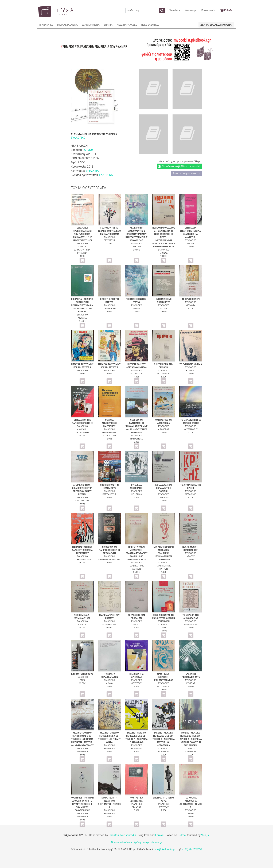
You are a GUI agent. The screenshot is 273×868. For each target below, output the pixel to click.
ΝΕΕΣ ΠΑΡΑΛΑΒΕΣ (127, 25)
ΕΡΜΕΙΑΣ (191, 683)
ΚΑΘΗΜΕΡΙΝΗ (191, 624)
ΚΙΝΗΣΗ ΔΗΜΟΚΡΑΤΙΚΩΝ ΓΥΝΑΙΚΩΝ (82, 250)
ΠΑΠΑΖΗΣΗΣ (137, 439)
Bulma (182, 835)
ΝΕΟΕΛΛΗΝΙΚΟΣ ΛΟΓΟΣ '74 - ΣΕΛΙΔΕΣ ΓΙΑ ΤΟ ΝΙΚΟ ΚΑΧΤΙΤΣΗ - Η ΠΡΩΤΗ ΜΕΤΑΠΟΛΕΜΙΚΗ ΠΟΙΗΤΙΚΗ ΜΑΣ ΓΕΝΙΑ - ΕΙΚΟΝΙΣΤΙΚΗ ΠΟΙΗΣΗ (164, 237)
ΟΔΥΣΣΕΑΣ (136, 683)
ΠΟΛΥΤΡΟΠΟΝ (109, 624)
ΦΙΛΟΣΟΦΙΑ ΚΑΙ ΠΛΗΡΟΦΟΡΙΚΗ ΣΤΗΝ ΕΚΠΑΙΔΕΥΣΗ (109, 550)
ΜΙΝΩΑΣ (164, 253)
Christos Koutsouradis (122, 835)
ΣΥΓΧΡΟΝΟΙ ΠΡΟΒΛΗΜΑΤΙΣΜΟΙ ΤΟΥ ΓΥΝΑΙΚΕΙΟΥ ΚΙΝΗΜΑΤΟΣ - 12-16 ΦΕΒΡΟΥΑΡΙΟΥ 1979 (82, 234)
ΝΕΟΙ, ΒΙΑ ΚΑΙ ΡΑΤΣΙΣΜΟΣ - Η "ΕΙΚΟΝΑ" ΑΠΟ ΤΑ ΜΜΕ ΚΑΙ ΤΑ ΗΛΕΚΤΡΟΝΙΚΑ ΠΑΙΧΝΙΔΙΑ (136, 426)
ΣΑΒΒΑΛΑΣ (164, 497)
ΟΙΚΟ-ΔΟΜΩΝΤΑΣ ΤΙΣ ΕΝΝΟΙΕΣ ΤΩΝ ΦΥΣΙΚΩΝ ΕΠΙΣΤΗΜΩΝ (164, 618)
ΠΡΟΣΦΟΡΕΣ (46, 25)
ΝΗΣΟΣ (191, 244)
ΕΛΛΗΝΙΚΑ (106, 175)
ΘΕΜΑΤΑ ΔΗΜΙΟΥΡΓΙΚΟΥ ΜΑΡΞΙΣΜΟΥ (109, 423)
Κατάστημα (191, 10)
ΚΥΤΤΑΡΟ (191, 371)
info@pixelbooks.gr (165, 849)
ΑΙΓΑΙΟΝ (109, 683)
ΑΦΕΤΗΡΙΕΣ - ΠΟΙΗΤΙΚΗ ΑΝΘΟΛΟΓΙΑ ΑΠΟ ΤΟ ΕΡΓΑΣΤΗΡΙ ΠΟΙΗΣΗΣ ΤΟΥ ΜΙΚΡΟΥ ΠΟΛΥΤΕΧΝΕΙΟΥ (82, 804)
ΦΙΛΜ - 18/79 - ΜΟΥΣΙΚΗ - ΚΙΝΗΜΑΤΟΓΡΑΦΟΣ (164, 677)
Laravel (160, 835)
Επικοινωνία (208, 10)
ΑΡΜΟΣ (89, 150)
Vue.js (205, 835)
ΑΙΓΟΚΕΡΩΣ (163, 429)
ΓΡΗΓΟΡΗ (136, 247)
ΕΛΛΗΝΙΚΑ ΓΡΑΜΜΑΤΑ (109, 560)
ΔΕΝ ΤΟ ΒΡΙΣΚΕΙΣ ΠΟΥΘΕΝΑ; (216, 25)
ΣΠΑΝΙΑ (108, 25)
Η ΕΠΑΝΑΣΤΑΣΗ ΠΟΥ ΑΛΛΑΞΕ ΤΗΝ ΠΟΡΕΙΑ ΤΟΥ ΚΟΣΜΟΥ (82, 550)
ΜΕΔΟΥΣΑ (191, 305)
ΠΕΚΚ (82, 680)
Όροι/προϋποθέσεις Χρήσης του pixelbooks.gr (136, 842)
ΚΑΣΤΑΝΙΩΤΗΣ (136, 374)
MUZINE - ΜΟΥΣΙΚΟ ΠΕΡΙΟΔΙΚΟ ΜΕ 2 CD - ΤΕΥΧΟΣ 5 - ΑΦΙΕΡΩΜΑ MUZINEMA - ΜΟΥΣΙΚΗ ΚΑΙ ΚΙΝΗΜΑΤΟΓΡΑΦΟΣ (82, 739)
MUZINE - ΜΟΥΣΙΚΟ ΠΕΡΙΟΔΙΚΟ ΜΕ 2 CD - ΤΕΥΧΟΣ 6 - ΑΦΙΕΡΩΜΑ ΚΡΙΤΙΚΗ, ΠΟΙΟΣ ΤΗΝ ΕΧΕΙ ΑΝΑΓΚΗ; (191, 739)
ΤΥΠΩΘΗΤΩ (164, 628)
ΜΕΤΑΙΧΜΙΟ (191, 494)
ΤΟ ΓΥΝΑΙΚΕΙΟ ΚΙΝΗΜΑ (191, 364)
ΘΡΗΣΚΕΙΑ (92, 171)
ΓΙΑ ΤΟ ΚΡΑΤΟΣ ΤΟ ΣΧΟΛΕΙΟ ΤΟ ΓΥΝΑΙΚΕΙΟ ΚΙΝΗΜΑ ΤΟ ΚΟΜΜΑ (109, 231)
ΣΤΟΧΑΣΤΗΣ (109, 240)
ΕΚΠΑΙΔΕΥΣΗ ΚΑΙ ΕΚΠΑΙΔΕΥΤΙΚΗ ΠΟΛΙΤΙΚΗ (164, 488)
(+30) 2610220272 (192, 849)
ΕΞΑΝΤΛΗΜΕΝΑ (91, 25)
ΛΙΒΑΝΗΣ (82, 318)
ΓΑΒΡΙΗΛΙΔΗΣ (109, 308)
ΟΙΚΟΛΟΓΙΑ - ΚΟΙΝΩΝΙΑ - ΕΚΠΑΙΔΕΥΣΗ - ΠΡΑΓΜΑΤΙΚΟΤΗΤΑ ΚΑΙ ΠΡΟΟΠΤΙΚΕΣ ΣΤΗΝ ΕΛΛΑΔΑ (82, 305)
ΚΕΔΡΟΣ (191, 556)
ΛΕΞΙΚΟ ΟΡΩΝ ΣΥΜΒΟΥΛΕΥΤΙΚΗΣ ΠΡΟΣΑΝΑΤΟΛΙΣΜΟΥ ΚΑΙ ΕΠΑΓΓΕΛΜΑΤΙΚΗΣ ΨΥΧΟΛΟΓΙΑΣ (136, 234)
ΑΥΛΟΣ (191, 813)
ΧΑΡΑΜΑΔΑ (82, 752)
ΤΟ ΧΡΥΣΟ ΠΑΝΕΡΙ (191, 299)
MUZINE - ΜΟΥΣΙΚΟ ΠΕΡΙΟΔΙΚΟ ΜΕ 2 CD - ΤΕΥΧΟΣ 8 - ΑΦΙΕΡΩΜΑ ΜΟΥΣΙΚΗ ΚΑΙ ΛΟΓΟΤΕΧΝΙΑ (164, 739)
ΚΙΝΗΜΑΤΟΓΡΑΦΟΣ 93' (82, 674)
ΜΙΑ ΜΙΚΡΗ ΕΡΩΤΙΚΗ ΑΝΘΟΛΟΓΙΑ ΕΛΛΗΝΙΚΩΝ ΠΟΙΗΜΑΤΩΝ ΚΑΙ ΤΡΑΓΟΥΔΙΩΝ (164, 553)
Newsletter (175, 10)
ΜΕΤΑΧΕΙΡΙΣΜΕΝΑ (67, 25)
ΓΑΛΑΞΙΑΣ (136, 807)
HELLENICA (137, 494)
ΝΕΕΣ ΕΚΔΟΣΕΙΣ (150, 25)
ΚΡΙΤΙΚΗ (137, 308)
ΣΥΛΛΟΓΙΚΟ (78, 138)
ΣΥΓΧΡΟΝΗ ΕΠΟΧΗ (82, 560)
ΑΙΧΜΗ (164, 308)
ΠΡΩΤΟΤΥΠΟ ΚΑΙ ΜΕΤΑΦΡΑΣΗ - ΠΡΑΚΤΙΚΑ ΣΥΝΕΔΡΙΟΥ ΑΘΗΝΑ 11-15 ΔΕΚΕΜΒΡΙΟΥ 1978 (136, 553)
